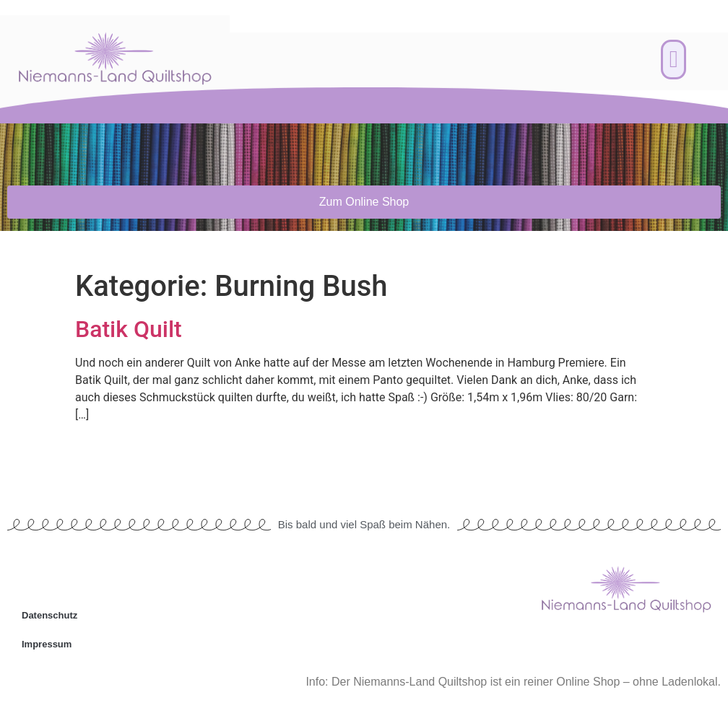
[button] (673, 60)
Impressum (47, 644)
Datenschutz (49, 615)
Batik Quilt (129, 329)
